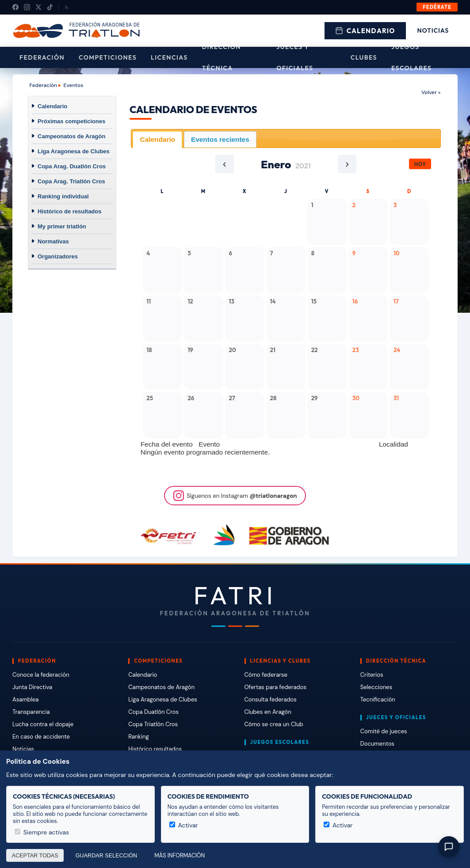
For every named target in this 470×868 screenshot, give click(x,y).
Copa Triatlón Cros (153, 724)
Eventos (74, 85)
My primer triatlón (62, 226)
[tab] (157, 139)
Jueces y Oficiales (295, 57)
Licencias (169, 57)
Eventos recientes (220, 139)
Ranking (138, 737)
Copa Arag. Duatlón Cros (72, 166)
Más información (180, 856)
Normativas (53, 241)
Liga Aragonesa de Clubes (74, 151)
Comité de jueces (384, 731)
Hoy (420, 164)
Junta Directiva (32, 687)
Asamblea (25, 699)
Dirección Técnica (222, 57)
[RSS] (67, 7)
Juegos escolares (412, 57)
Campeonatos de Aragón (71, 136)
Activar (184, 825)
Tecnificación (378, 699)
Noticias (433, 30)
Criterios (372, 675)
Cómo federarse (266, 675)
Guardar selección (106, 856)
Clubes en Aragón (268, 712)
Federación (42, 57)
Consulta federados (271, 699)
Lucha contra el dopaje (43, 724)
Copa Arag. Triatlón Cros (71, 181)
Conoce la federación (41, 675)
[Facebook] (15, 7)
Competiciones (108, 57)
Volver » (431, 92)
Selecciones (376, 687)
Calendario (365, 31)
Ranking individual (63, 196)
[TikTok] (50, 7)
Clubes (364, 57)
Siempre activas (42, 832)
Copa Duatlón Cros (153, 712)
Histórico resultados (155, 749)
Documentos (377, 744)
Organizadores (58, 256)
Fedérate (437, 7)
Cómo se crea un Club (274, 724)
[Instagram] (27, 7)
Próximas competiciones (71, 121)
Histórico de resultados (69, 211)
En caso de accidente (41, 737)
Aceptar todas (35, 856)
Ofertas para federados (275, 687)
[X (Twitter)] (38, 7)
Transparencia (31, 712)
